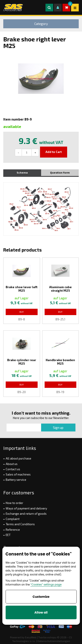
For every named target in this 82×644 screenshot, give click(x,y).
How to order (14, 503)
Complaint (13, 519)
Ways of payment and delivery (26, 508)
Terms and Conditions (20, 524)
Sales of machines (18, 474)
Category (41, 24)
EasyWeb (31, 637)
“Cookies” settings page (46, 585)
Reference (13, 530)
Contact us (13, 469)
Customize (41, 597)
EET (8, 535)
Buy (22, 312)
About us (12, 464)
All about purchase (18, 458)
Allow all (41, 612)
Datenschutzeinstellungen (54, 641)
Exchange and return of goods (26, 514)
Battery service (16, 480)
